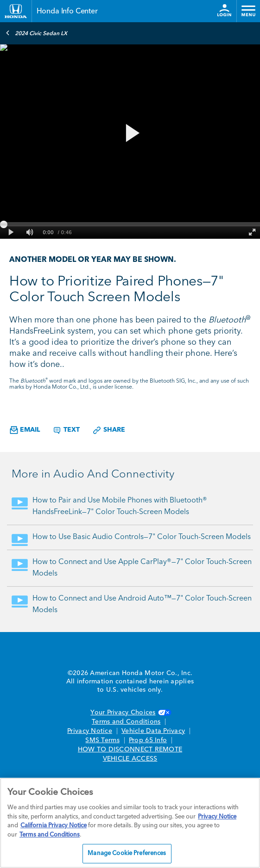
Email (25, 430)
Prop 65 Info (148, 740)
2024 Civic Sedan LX (36, 33)
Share (109, 430)
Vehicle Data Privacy (153, 731)
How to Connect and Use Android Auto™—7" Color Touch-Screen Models (142, 604)
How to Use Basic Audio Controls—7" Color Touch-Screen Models (142, 537)
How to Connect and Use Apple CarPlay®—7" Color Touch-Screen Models (142, 568)
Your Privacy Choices (130, 713)
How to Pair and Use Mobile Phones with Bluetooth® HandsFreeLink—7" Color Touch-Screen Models (120, 506)
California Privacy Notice (54, 826)
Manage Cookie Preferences (127, 853)
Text (66, 430)
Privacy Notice (90, 731)
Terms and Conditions (126, 722)
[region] (130, 823)
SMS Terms (102, 740)
